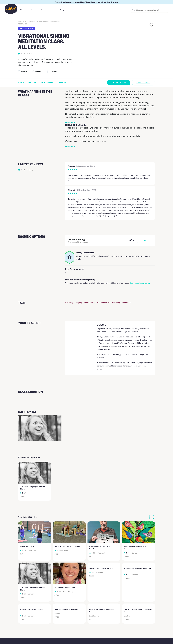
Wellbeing (69, 303)
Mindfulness (89, 303)
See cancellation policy (140, 283)
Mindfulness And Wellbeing (108, 303)
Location (62, 83)
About (21, 83)
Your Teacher (47, 83)
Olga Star (102, 325)
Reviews (32, 83)
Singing (79, 303)
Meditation (127, 303)
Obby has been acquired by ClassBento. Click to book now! (87, 2)
